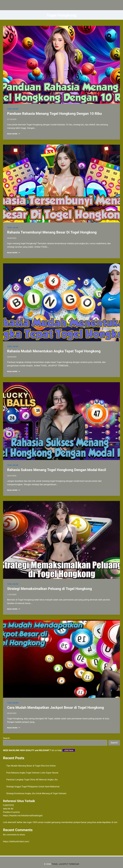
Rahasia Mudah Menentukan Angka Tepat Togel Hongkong (54, 351)
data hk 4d (8, 809)
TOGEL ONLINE (13, 109)
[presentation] (61, 65)
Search (6, 738)
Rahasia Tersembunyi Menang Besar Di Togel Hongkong (52, 232)
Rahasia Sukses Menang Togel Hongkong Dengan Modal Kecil (57, 470)
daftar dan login (24, 822)
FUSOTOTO (8, 805)
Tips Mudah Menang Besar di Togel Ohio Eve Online (31, 766)
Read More (14, 134)
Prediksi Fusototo (11, 812)
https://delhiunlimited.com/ (16, 841)
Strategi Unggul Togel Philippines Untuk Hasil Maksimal (33, 787)
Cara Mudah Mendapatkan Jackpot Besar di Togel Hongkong (56, 708)
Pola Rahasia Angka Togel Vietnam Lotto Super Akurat (32, 773)
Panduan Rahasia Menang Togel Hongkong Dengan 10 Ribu (55, 114)
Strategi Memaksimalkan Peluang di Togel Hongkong (49, 589)
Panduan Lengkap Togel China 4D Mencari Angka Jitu (32, 780)
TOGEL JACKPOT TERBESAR (65, 864)
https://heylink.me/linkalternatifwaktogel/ (23, 816)
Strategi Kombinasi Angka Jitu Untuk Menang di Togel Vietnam (36, 793)
